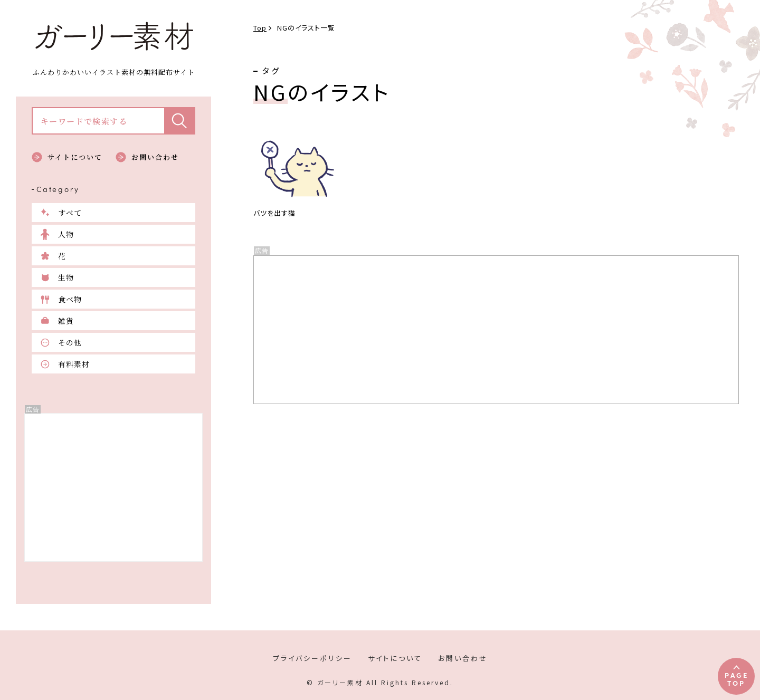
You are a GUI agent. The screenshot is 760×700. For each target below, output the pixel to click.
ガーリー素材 (113, 36)
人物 (66, 234)
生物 (66, 277)
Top (260, 28)
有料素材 (74, 364)
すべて (70, 213)
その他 (70, 342)
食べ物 (70, 299)
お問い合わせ (155, 157)
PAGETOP (737, 679)
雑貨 (66, 321)
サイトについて (75, 157)
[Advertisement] (113, 487)
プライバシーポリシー (312, 658)
